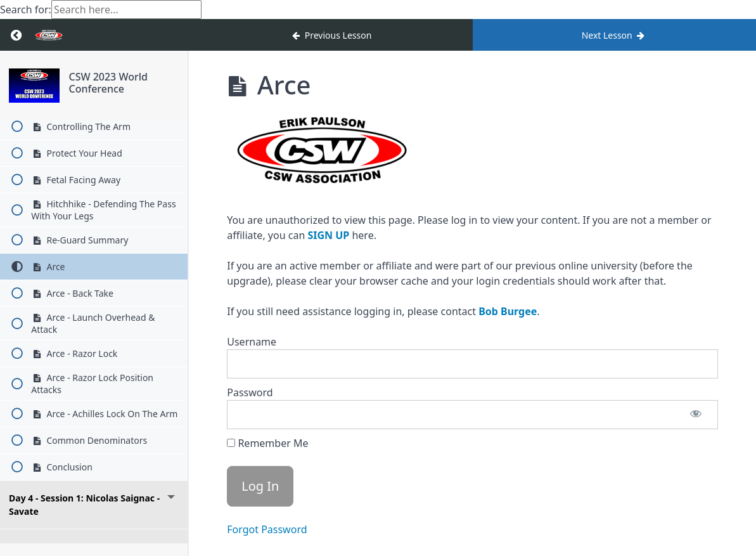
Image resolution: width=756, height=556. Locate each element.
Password (250, 392)
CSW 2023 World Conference (108, 83)
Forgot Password (267, 529)
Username (252, 342)
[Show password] (696, 415)
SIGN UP (328, 235)
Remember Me (267, 443)
